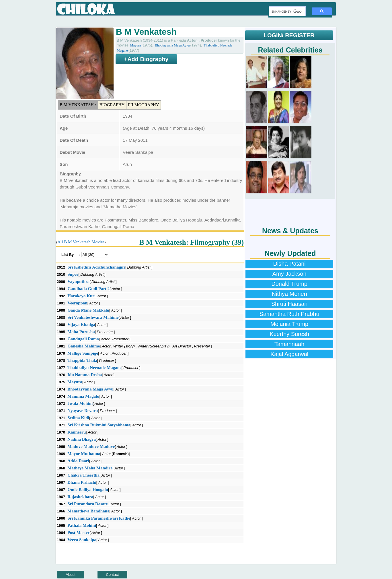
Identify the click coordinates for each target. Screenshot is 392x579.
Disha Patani (289, 264)
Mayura (135, 45)
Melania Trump (289, 324)
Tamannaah (289, 344)
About (71, 575)
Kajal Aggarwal (289, 354)
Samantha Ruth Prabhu (289, 314)
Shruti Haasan (289, 304)
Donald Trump (289, 284)
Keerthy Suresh (289, 334)
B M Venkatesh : (78, 105)
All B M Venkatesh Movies (81, 242)
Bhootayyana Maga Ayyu (172, 45)
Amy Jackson (289, 274)
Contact (113, 575)
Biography (112, 105)
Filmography (143, 105)
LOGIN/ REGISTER (289, 35)
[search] (287, 11)
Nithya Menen (289, 294)
